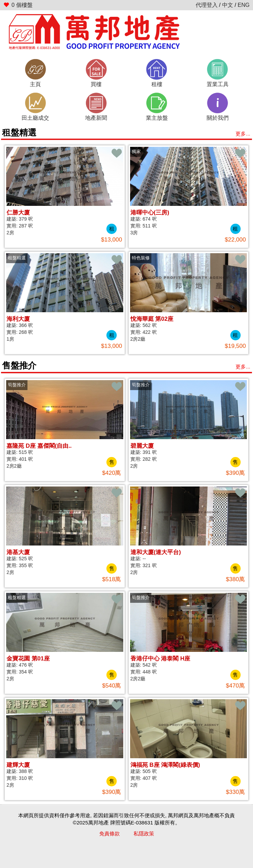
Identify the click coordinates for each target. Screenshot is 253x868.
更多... (243, 134)
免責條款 (110, 834)
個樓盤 (18, 5)
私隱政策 (144, 834)
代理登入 (207, 5)
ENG (244, 5)
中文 (228, 5)
